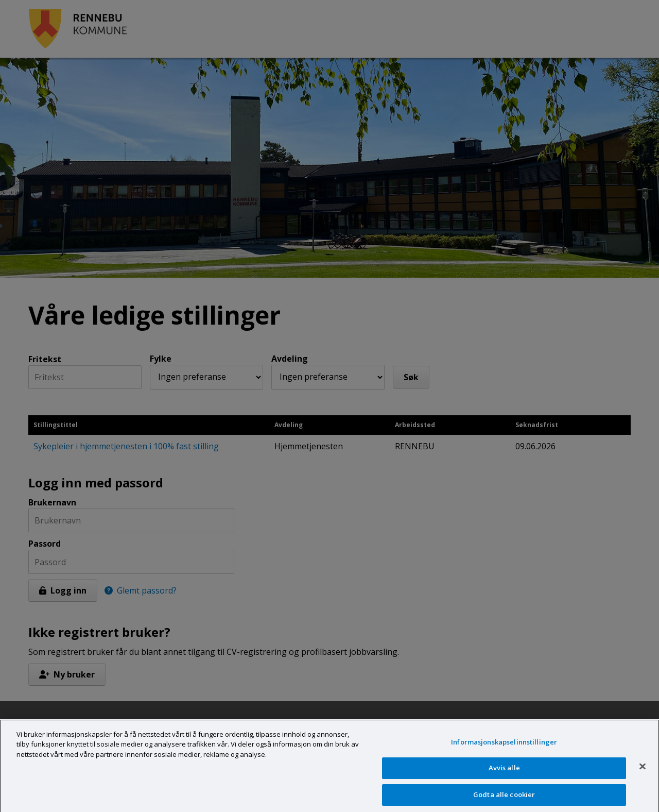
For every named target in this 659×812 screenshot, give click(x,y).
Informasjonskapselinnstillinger (504, 747)
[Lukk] (643, 772)
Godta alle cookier (504, 800)
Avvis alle (504, 773)
